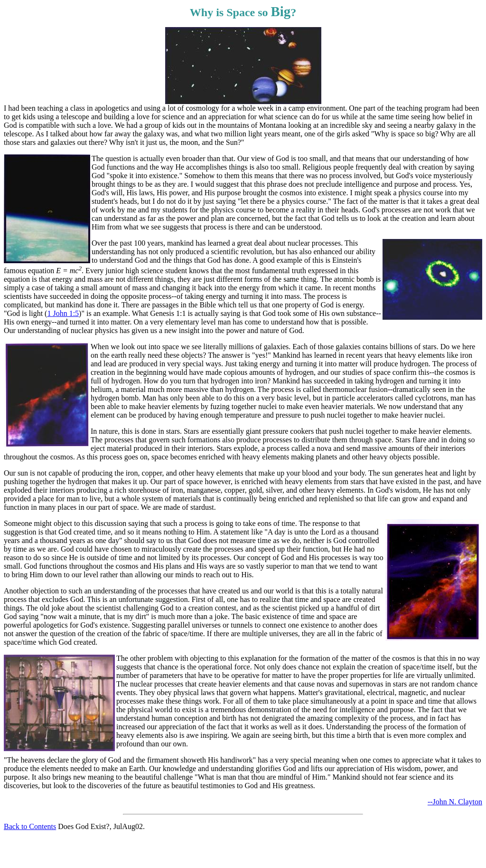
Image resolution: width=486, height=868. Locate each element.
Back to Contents (30, 826)
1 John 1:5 (63, 313)
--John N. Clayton (455, 802)
